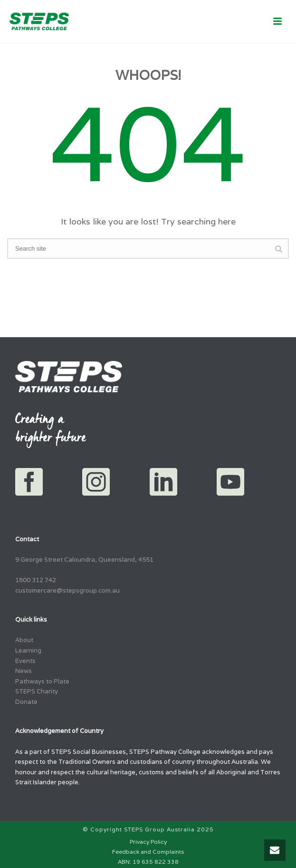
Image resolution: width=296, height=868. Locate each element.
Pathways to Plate (42, 681)
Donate (26, 702)
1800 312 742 (36, 580)
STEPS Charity (37, 691)
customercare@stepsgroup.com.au (67, 590)
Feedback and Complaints (148, 852)
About (24, 640)
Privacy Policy (148, 842)
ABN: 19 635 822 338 (148, 862)
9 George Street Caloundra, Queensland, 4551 (84, 560)
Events (25, 661)
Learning (28, 650)
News (24, 671)
